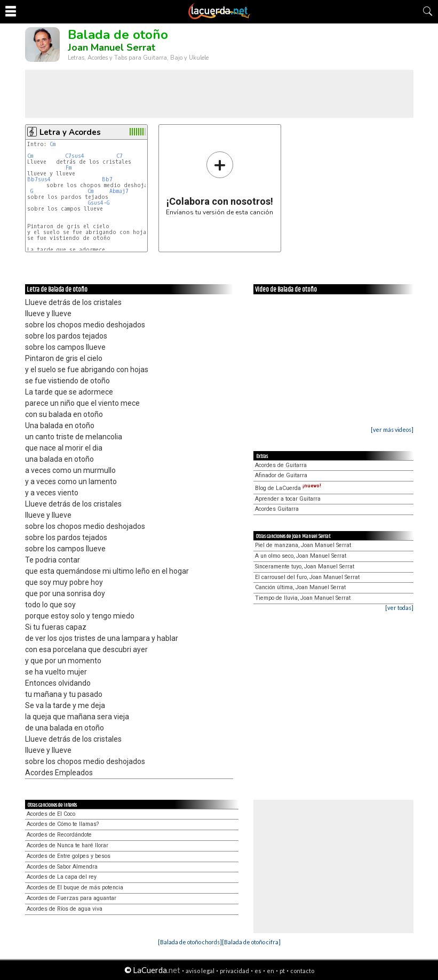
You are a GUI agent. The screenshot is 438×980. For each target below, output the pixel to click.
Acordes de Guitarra (281, 465)
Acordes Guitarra (277, 509)
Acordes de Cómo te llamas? (63, 824)
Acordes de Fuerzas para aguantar (71, 898)
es (258, 971)
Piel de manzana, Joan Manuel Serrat (303, 545)
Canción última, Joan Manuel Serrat (300, 587)
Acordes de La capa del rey (62, 877)
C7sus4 (75, 156)
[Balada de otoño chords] (190, 942)
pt (282, 971)
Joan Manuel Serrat (112, 47)
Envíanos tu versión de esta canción (220, 183)
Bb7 (107, 179)
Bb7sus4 (39, 179)
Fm (69, 168)
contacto (302, 971)
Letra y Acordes (70, 132)
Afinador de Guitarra (281, 475)
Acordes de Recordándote (59, 835)
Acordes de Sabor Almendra (62, 867)
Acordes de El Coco (51, 814)
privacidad (234, 971)
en (270, 971)
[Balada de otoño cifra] (251, 942)
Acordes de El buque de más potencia (75, 887)
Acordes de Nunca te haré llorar (67, 845)
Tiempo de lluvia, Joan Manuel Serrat (303, 598)
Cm (53, 144)
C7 (120, 156)
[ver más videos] (392, 429)
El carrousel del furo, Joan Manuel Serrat (307, 577)
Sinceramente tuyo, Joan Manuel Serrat (305, 567)
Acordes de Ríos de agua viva (65, 909)
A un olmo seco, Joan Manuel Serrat (301, 556)
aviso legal (200, 971)
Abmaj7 (119, 191)
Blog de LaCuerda (288, 488)
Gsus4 (96, 203)
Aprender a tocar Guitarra (288, 499)
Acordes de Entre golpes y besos (69, 856)
